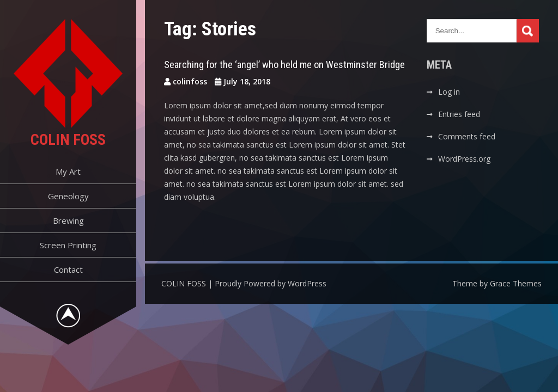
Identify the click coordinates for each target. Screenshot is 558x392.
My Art (68, 171)
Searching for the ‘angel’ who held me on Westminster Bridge (284, 65)
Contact (68, 269)
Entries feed (459, 114)
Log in (449, 92)
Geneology (68, 196)
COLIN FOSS (68, 140)
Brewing (68, 220)
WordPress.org (464, 159)
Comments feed (467, 136)
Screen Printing (68, 245)
